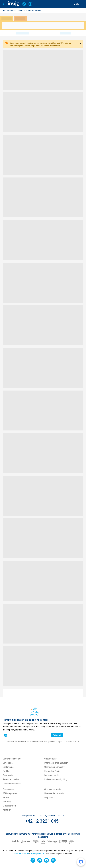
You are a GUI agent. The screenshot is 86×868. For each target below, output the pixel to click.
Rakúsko (31, 10)
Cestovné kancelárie (12, 759)
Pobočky (7, 802)
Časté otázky (50, 759)
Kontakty (7, 810)
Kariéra (6, 797)
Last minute (8, 767)
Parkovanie (8, 775)
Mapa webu (50, 797)
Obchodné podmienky (54, 767)
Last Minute (21, 10)
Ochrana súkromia (53, 789)
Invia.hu (25, 854)
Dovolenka (11, 10)
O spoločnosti (9, 806)
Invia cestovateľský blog (56, 779)
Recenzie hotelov (11, 779)
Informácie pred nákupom (56, 763)
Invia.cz (17, 854)
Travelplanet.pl (38, 854)
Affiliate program (10, 793)
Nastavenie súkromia (54, 793)
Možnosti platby (52, 775)
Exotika (6, 771)
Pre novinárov (9, 789)
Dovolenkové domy (12, 784)
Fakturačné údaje (52, 771)
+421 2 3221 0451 (43, 821)
